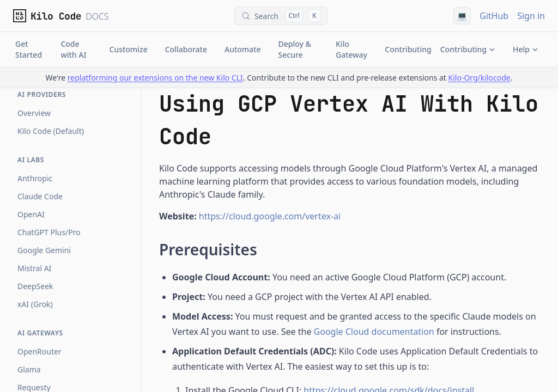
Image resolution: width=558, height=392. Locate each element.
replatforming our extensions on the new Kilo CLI (155, 78)
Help (526, 49)
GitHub (494, 16)
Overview (34, 113)
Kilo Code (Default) (51, 131)
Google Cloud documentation (374, 332)
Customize (129, 49)
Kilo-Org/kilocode (480, 78)
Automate (243, 49)
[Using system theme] (462, 16)
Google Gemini (44, 250)
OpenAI (31, 214)
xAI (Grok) (35, 304)
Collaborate (186, 49)
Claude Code (40, 196)
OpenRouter (40, 351)
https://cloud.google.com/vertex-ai (270, 216)
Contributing (408, 49)
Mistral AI (34, 268)
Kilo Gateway (351, 49)
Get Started (29, 49)
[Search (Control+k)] (281, 16)
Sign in (531, 16)
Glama (29, 369)
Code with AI (73, 49)
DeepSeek (35, 286)
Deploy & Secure (295, 49)
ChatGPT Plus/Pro (49, 232)
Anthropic (35, 178)
